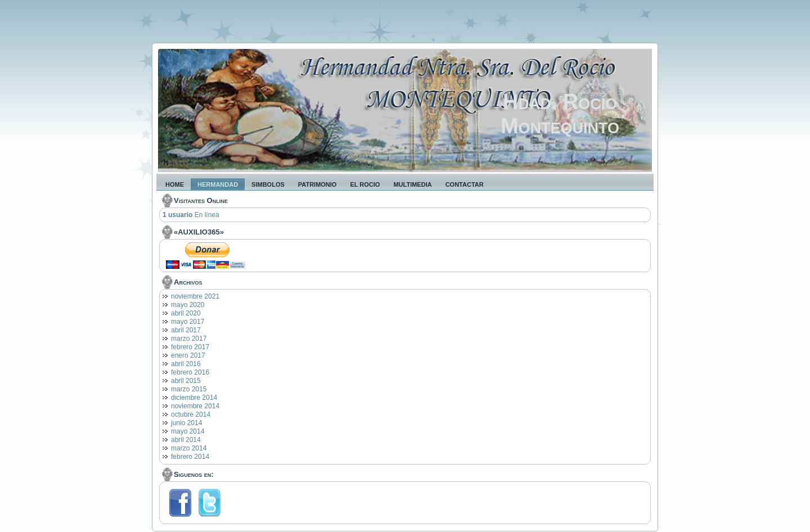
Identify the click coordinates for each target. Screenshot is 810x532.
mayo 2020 (188, 305)
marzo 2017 (189, 339)
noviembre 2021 (195, 296)
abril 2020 (186, 313)
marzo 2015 (189, 389)
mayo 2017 (188, 322)
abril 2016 (186, 364)
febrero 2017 (190, 347)
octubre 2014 (191, 414)
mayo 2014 (188, 431)
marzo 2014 (189, 448)
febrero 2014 (190, 457)
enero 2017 (188, 355)
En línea (191, 215)
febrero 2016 (190, 372)
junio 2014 (186, 423)
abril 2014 (186, 440)
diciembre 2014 (194, 398)
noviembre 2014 (195, 406)
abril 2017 (186, 330)
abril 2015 (186, 381)
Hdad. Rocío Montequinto (560, 114)
